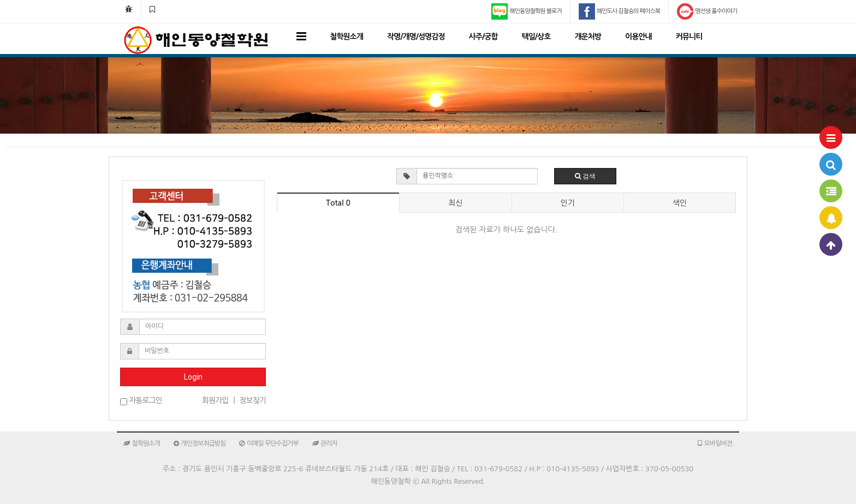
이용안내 (638, 37)
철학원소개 (346, 37)
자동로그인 (141, 401)
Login (193, 377)
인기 (567, 203)
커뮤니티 (689, 37)
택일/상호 (536, 37)
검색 (585, 176)
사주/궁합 (483, 37)
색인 (680, 203)
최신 (455, 203)
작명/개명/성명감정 (416, 37)
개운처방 (588, 37)
